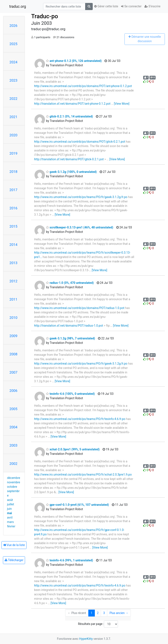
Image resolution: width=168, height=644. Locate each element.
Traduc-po (45, 16)
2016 (13, 208)
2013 (13, 263)
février (11, 526)
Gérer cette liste (106, 6)
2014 (13, 245)
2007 (13, 372)
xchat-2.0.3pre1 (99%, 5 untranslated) (73, 449)
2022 (13, 99)
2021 (13, 117)
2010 (13, 318)
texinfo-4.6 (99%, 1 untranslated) (69, 560)
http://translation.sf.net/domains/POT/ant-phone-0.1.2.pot (72, 104)
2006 (13, 391)
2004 (13, 427)
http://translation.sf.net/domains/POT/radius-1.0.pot (69, 326)
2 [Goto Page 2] (98, 613)
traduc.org (18, 7)
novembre (14, 482)
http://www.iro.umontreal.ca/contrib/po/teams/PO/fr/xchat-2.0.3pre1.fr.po (83, 475)
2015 (13, 226)
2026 (13, 26)
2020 (13, 135)
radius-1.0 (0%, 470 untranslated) (70, 283)
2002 (13, 464)
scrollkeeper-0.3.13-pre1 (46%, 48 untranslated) (80, 227)
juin (9, 509)
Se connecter (131, 6)
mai (10, 513)
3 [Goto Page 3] (104, 613)
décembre (14, 478)
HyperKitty (86, 639)
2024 (13, 62)
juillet (11, 504)
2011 (13, 299)
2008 (13, 354)
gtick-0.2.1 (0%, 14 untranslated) (69, 116)
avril (10, 518)
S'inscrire (152, 6)
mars (11, 522)
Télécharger (14, 560)
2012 (13, 281)
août (10, 500)
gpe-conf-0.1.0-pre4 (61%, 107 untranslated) (77, 505)
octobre (12, 487)
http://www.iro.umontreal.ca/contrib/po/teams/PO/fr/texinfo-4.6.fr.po (80, 419)
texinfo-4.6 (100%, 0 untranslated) (70, 394)
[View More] (122, 104)
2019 (13, 153)
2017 (13, 190)
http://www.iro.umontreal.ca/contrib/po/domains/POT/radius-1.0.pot (79, 308)
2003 (13, 445)
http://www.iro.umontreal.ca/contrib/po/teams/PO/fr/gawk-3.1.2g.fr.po (81, 197)
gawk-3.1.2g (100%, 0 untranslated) (71, 172)
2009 (13, 336)
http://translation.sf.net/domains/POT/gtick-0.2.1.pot (69, 159)
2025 (13, 44)
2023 (13, 80)
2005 (13, 409)
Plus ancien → (119, 613)
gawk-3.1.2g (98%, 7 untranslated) (71, 338)
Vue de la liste (14, 545)
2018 (13, 172)
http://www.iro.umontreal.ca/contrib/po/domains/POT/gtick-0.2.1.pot (80, 142)
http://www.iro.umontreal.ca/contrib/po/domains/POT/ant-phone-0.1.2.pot (83, 86)
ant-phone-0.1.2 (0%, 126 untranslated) (74, 61)
